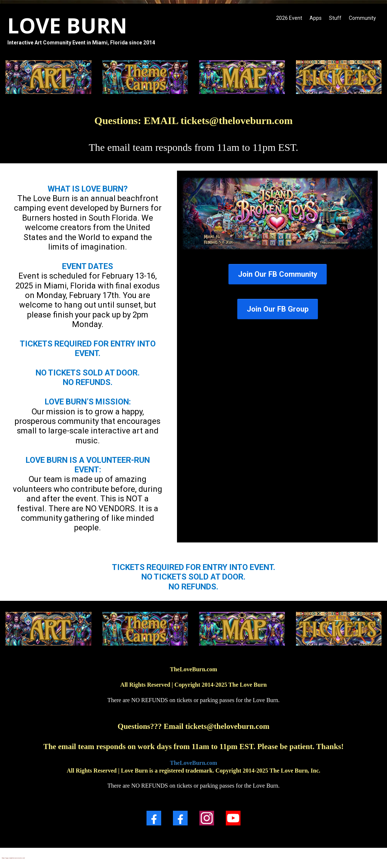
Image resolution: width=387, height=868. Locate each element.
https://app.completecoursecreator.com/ (13, 858)
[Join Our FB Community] (278, 274)
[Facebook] (154, 818)
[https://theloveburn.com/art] (48, 629)
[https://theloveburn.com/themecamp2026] (145, 77)
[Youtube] (233, 818)
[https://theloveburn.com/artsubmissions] (48, 77)
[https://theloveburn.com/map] (242, 77)
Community (362, 18)
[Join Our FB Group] (278, 309)
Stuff (335, 18)
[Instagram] (207, 818)
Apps (316, 18)
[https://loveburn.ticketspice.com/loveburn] (277, 214)
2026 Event (289, 18)
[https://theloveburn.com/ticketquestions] (339, 77)
